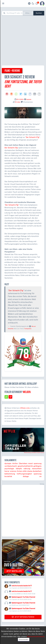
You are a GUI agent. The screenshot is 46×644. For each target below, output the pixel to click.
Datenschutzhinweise (36, 636)
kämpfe (19, 469)
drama (30, 471)
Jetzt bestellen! (14, 571)
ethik (25, 471)
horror (7, 471)
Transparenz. (28, 329)
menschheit (37, 469)
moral (30, 463)
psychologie (9, 469)
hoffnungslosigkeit (24, 474)
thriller (15, 463)
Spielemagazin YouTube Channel (23, 597)
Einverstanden (24, 639)
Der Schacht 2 (33, 137)
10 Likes (18, 102)
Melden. (27, 392)
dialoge (26, 476)
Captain (29, 99)
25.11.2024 (20, 99)
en (40, 476)
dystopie (8, 463)
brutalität (8, 476)
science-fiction (16, 471)
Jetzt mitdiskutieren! (23, 617)
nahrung (27, 469)
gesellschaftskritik (25, 466)
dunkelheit (37, 471)
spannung (38, 463)
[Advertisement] (23, 40)
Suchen (39, 13)
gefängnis (37, 466)
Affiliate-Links (25, 408)
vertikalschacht (11, 466)
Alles (27, 13)
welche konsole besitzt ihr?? (22, 586)
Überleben (23, 463)
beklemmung (10, 474)
